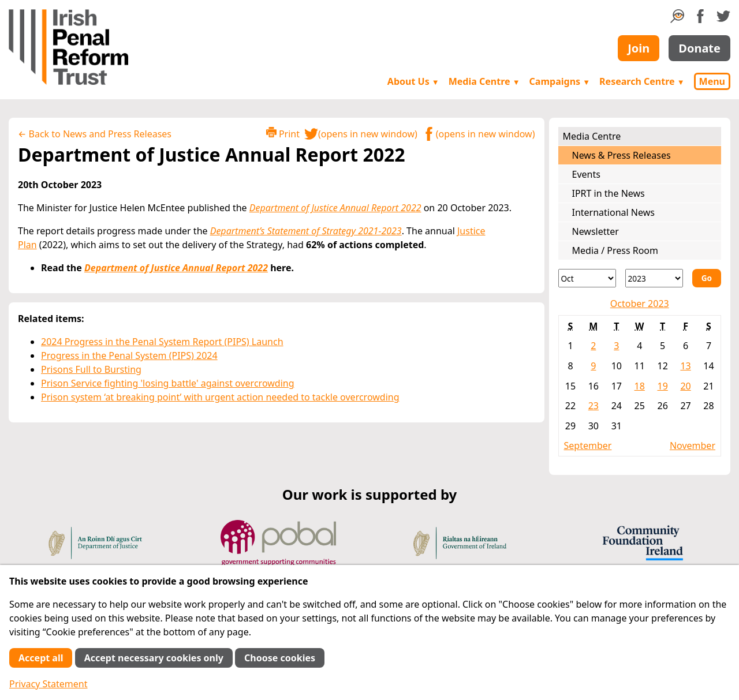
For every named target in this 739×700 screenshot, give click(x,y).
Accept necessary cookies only (154, 658)
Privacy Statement (48, 684)
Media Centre (484, 81)
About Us (413, 81)
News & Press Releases (622, 155)
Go (707, 278)
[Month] (587, 278)
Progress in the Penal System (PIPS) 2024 (129, 355)
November (693, 446)
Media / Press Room (615, 250)
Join (639, 48)
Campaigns (560, 81)
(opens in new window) (361, 134)
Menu (712, 81)
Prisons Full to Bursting (91, 369)
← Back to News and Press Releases (95, 134)
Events (586, 174)
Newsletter (596, 231)
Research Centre (642, 81)
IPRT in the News (609, 193)
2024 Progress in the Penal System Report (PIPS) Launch (162, 342)
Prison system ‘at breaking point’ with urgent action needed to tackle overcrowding (220, 397)
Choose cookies (280, 658)
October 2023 (640, 304)
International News (613, 212)
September (588, 446)
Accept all (41, 658)
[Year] (654, 278)
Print (283, 134)
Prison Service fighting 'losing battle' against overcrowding (168, 383)
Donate (699, 48)
